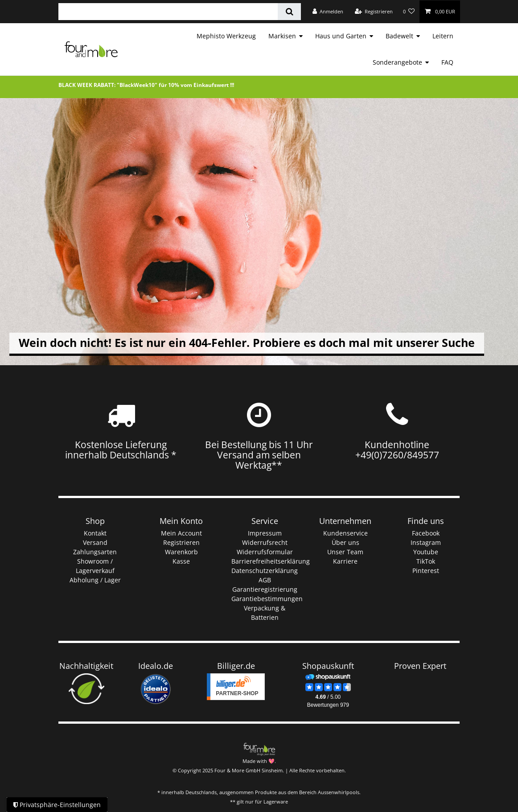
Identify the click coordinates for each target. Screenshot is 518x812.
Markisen (282, 36)
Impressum (265, 533)
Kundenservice (345, 533)
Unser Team (345, 552)
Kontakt (95, 533)
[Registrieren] (374, 12)
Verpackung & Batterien (265, 613)
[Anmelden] (328, 12)
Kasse (181, 561)
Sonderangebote (397, 62)
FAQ (447, 62)
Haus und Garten (341, 36)
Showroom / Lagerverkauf (95, 566)
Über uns (345, 542)
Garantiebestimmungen (267, 599)
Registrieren (181, 542)
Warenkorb (181, 552)
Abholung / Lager (95, 580)
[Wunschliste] (409, 12)
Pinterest (426, 571)
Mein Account (181, 533)
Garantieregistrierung (265, 589)
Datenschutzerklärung (265, 571)
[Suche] (289, 12)
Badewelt (399, 36)
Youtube (426, 552)
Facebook (426, 533)
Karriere (345, 561)
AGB (265, 580)
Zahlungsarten (95, 552)
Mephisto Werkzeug (226, 36)
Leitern (443, 36)
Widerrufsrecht (265, 542)
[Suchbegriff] (168, 12)
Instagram (426, 542)
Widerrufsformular (265, 552)
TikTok (426, 561)
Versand (95, 542)
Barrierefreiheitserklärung (271, 561)
